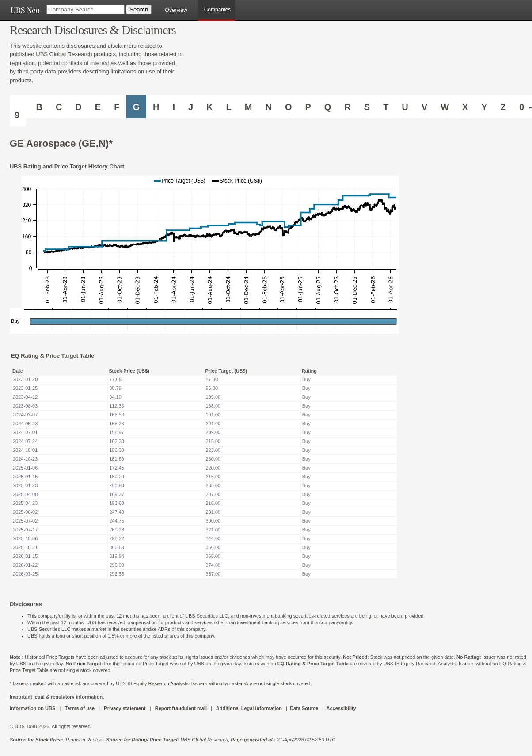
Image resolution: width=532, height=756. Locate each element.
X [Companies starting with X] (465, 107)
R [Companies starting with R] (347, 107)
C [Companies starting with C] (59, 107)
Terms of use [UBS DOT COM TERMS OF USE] (80, 708)
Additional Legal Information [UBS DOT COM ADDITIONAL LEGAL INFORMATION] (249, 708)
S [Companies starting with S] (367, 107)
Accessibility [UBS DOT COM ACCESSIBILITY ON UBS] (341, 708)
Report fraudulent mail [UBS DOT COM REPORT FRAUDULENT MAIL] (181, 708)
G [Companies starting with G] (136, 107)
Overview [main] (176, 10)
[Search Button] (139, 10)
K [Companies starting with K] (209, 107)
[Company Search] (85, 10)
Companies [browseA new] (218, 10)
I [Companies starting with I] (174, 107)
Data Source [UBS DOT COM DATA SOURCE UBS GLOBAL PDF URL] (304, 708)
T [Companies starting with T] (386, 107)
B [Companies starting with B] (39, 107)
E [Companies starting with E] (98, 107)
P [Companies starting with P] (308, 107)
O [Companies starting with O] (289, 107)
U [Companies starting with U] (405, 107)
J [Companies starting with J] (191, 107)
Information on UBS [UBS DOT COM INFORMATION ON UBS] (33, 708)
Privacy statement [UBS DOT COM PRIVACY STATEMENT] (125, 708)
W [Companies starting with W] (445, 107)
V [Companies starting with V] (424, 107)
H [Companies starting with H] (156, 107)
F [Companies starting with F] (117, 107)
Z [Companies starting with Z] (503, 107)
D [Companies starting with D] (78, 107)
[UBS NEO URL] (25, 10)
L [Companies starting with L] (229, 107)
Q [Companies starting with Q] (328, 107)
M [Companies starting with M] (249, 107)
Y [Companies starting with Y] (484, 107)
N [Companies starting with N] (268, 107)
